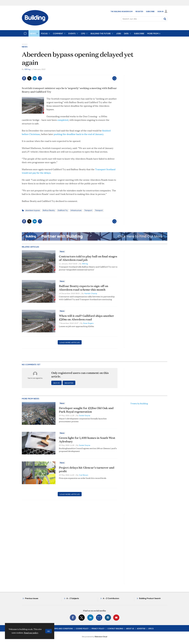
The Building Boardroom (122, 11)
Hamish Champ (91, 293)
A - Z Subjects (73, 598)
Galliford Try (63, 210)
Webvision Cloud (101, 637)
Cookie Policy (82, 629)
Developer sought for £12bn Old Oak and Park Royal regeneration (86, 410)
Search (165, 19)
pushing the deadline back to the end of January (79, 134)
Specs (151, 629)
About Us (130, 629)
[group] (153, 33)
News (25, 47)
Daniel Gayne (85, 415)
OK (49, 631)
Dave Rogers (88, 323)
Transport (88, 210)
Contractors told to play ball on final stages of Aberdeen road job (88, 258)
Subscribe (150, 11)
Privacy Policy (98, 629)
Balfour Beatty (49, 210)
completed (63, 120)
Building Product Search (150, 598)
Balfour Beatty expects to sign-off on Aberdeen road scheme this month (84, 288)
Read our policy (31, 633)
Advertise (141, 629)
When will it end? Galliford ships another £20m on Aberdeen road (86, 317)
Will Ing (27, 69)
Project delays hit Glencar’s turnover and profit (87, 469)
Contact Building (115, 629)
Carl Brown (84, 475)
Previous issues (32, 598)
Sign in (56, 383)
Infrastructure (76, 210)
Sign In (160, 11)
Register (139, 11)
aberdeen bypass (33, 210)
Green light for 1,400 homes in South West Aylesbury (87, 440)
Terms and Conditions (63, 629)
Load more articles (70, 342)
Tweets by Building (139, 403)
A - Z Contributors (111, 598)
